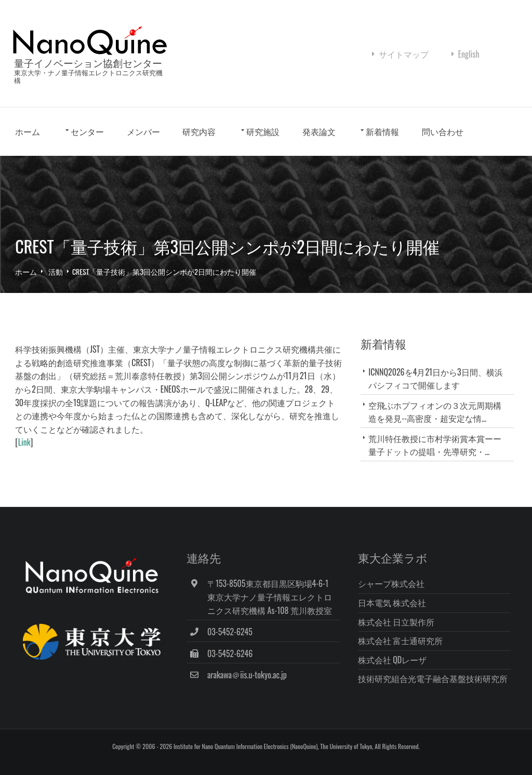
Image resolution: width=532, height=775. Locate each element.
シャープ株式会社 (397, 595)
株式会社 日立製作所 (403, 633)
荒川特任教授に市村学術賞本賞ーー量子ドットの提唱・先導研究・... (438, 459)
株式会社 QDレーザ (399, 671)
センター (85, 148)
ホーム (26, 148)
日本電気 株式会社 (398, 614)
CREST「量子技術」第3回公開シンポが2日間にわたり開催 (162, 285)
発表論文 (317, 148)
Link (22, 456)
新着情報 (381, 148)
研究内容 (197, 148)
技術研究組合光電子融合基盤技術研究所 (439, 690)
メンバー (141, 148)
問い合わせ (441, 148)
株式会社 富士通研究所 (407, 652)
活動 (54, 285)
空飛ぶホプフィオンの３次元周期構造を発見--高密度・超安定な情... (438, 426)
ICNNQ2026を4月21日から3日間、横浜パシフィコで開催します (439, 392)
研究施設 (261, 148)
